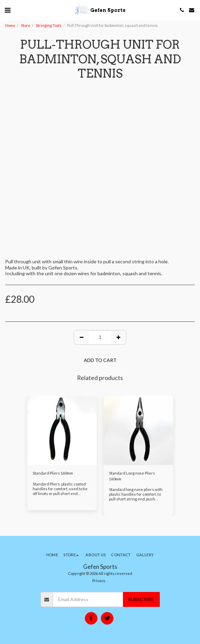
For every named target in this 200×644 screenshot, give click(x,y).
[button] (7, 10)
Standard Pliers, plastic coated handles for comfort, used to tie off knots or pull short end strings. (60, 491)
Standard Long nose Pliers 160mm (132, 476)
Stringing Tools (49, 25)
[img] (62, 430)
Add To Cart (100, 360)
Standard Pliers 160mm (53, 473)
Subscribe (141, 599)
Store (26, 25)
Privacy (99, 581)
